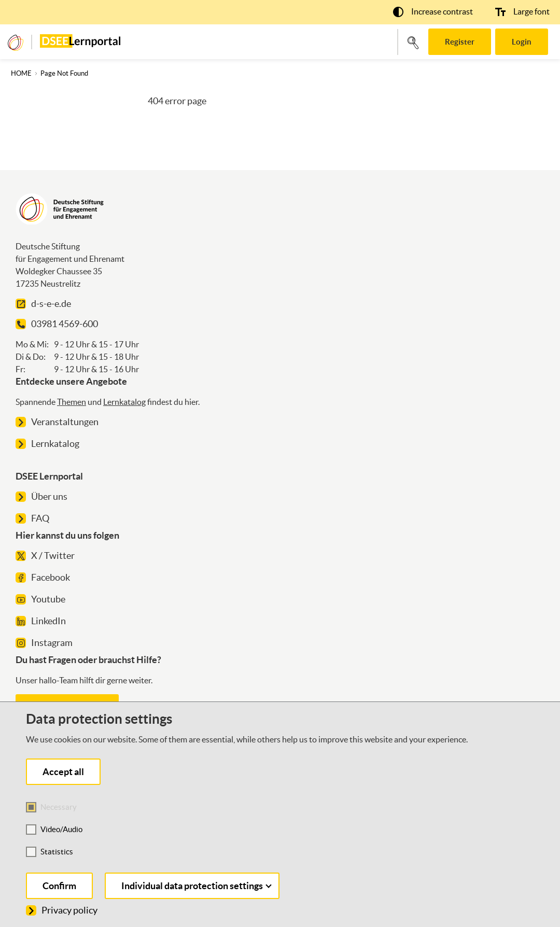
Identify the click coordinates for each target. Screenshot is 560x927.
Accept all (63, 772)
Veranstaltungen (57, 422)
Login (522, 42)
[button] (433, 11)
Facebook (43, 577)
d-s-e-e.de (43, 304)
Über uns (41, 496)
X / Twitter (45, 556)
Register (460, 42)
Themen (72, 402)
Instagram (44, 643)
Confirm (59, 886)
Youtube (40, 599)
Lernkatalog (124, 402)
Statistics (57, 852)
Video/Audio (61, 829)
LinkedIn (41, 621)
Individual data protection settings (197, 886)
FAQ (32, 518)
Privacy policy (62, 910)
